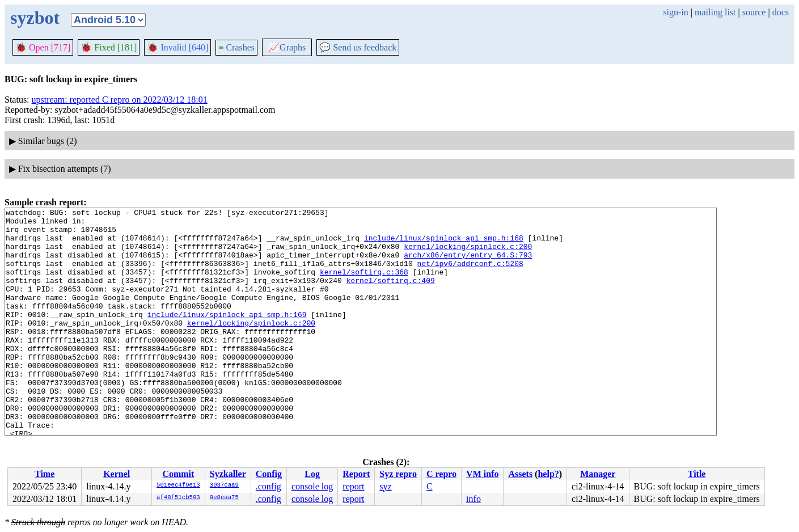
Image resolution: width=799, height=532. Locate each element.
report (353, 486)
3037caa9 (224, 485)
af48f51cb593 (178, 498)
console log (312, 486)
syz (385, 486)
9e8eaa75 (224, 498)
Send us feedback (358, 47)
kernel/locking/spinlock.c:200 (468, 255)
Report (356, 474)
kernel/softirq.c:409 (391, 295)
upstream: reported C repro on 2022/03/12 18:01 (120, 100)
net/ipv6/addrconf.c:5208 (470, 275)
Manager (598, 474)
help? (548, 474)
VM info (482, 474)
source (754, 12)
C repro (441, 474)
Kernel (117, 474)
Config (269, 474)
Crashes (236, 47)
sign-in (675, 12)
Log (312, 474)
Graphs (287, 47)
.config (269, 486)
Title (697, 474)
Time (45, 474)
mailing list (715, 12)
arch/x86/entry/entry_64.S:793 (468, 265)
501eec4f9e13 (178, 485)
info (474, 499)
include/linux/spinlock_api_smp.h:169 (227, 336)
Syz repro (398, 474)
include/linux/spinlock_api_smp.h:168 (444, 244)
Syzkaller (228, 474)
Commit (178, 474)
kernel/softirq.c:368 (364, 285)
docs (781, 12)
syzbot (35, 18)
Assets (520, 474)
